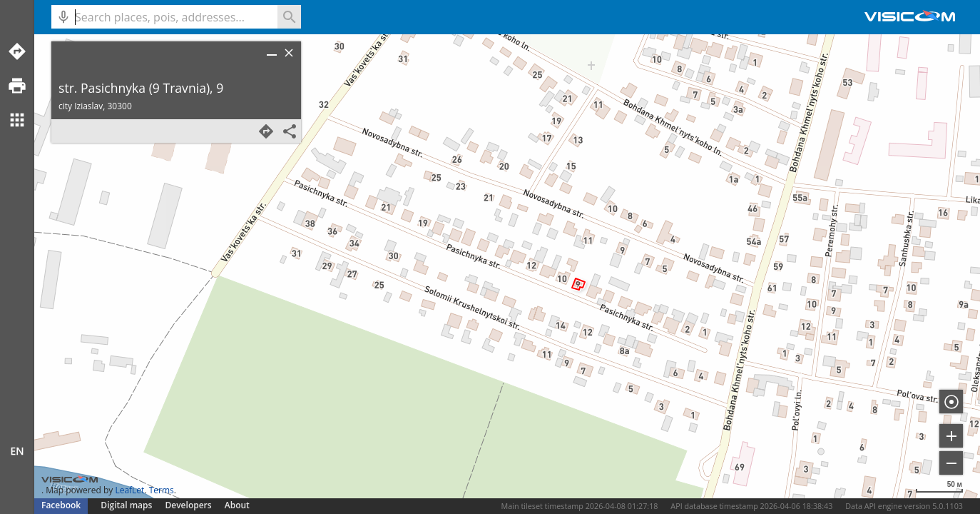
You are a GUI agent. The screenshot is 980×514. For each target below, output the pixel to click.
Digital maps (127, 505)
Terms (162, 490)
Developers (189, 505)
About (237, 505)
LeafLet (129, 490)
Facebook (61, 505)
